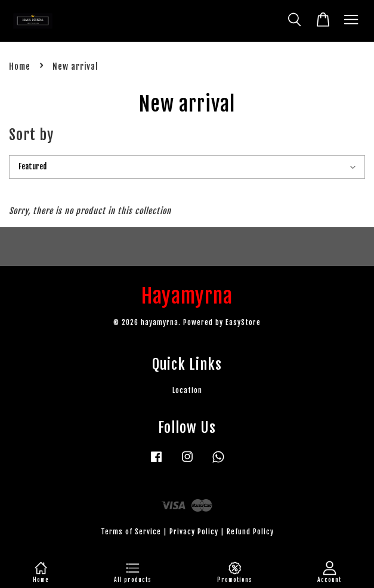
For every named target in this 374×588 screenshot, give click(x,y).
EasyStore (243, 322)
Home (20, 66)
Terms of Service (131, 532)
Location (187, 390)
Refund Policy (250, 532)
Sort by (31, 135)
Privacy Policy (194, 532)
